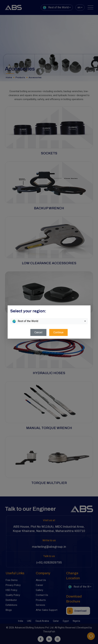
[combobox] (49, 321)
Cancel (38, 332)
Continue (58, 332)
